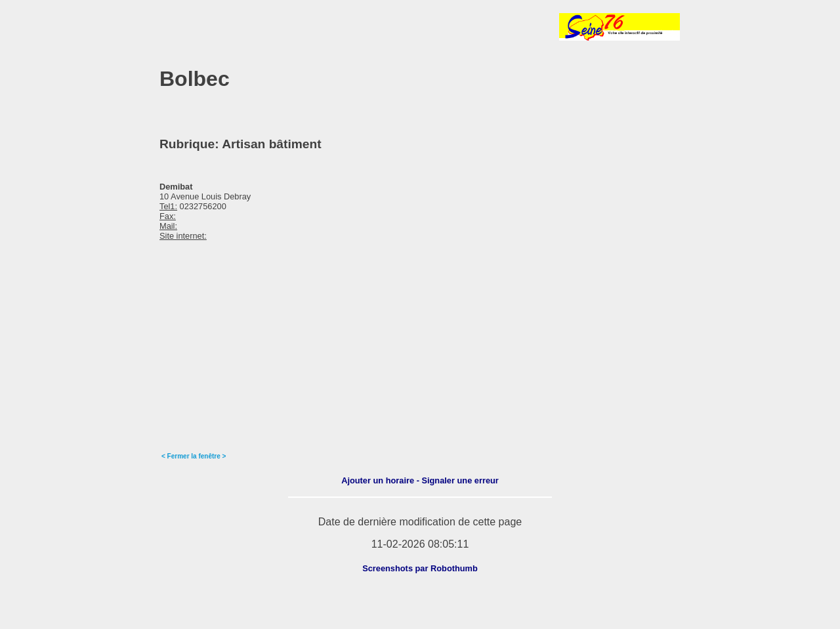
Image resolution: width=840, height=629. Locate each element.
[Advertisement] (313, 27)
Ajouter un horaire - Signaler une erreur (420, 480)
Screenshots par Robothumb (420, 568)
